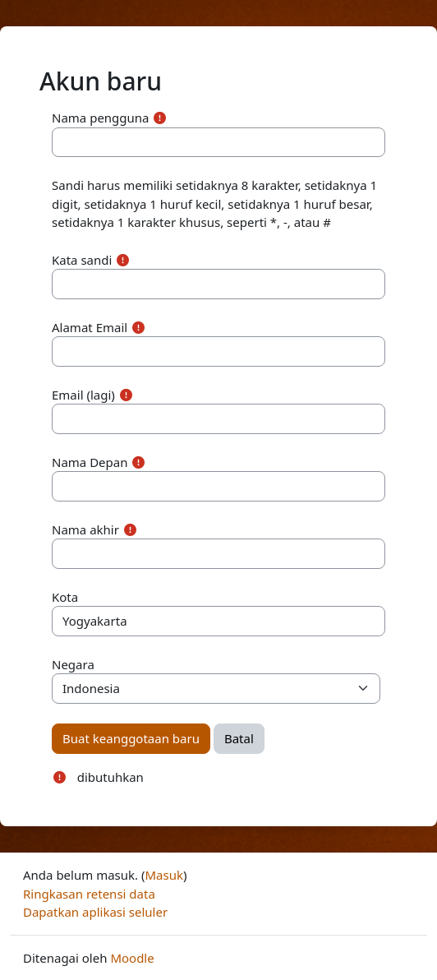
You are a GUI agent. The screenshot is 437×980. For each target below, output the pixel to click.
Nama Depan (90, 462)
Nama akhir (85, 529)
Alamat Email (90, 327)
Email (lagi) (83, 395)
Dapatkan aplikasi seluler (95, 912)
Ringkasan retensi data (89, 894)
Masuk (164, 875)
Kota (65, 597)
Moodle (132, 958)
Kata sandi (82, 260)
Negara (73, 664)
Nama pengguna (101, 118)
